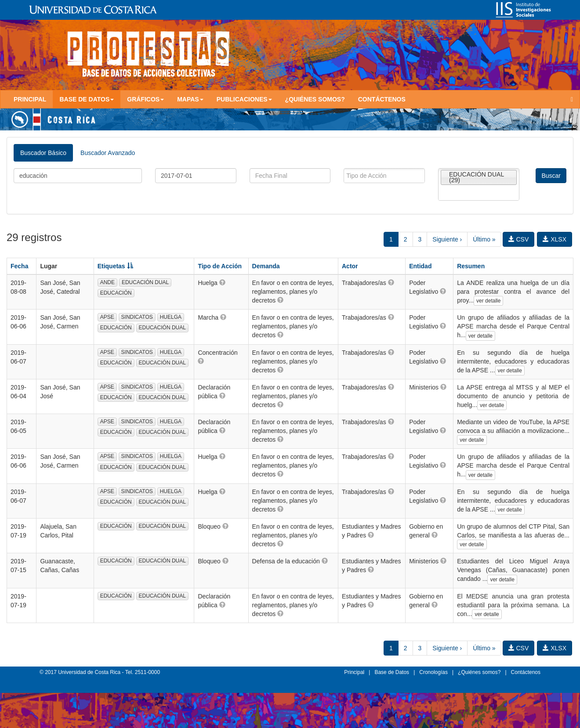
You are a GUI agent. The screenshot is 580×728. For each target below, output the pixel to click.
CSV (519, 239)
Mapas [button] (190, 99)
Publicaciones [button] (244, 99)
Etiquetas (115, 266)
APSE (107, 317)
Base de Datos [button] (87, 99)
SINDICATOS (137, 317)
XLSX (555, 239)
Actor (350, 266)
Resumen (471, 266)
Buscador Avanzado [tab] (108, 153)
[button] (222, 282)
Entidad (420, 266)
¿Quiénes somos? (315, 99)
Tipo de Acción (220, 266)
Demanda (266, 266)
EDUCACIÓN (116, 293)
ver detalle (488, 301)
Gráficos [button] (145, 99)
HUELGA (171, 317)
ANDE (107, 282)
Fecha (19, 266)
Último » (484, 239)
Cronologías (433, 672)
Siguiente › (447, 239)
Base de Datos (392, 672)
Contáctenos (382, 99)
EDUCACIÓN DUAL (145, 282)
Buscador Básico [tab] (43, 153)
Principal (30, 99)
